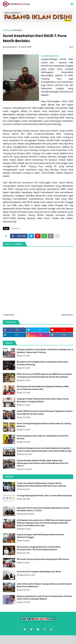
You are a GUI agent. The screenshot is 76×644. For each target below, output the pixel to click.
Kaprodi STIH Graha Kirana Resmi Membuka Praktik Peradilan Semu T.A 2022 (43, 509)
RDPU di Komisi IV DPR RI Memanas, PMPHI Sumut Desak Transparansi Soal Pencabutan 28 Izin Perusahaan (44, 376)
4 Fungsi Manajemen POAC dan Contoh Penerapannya (44, 496)
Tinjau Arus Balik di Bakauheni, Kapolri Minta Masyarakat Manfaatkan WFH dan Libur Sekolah (41, 485)
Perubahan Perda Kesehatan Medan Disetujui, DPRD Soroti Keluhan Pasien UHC (43, 388)
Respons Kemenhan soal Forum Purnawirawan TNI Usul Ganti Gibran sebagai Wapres (44, 598)
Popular (9, 477)
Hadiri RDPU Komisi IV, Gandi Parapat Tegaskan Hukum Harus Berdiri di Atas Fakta (45, 413)
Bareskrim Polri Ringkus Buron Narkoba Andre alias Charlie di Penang (42, 363)
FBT (55, 639)
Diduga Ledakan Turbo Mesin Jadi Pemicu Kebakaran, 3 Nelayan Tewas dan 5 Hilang (45, 351)
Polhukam (17, 30)
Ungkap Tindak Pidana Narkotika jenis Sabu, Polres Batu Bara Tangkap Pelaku (43, 400)
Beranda (7, 30)
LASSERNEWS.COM (50, 56)
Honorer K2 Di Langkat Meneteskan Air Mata (39, 572)
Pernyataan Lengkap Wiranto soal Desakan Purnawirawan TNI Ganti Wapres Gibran (39, 548)
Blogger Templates (40, 639)
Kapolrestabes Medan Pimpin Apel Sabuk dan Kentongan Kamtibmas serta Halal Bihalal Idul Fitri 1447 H (43, 463)
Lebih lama (67, 315)
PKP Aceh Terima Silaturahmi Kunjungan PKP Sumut (43, 559)
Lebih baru (9, 315)
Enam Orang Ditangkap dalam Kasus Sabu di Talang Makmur (44, 425)
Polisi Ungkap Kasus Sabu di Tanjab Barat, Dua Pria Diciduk (43, 437)
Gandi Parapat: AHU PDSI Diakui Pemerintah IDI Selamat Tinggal (40, 536)
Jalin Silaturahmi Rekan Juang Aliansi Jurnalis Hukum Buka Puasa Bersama (44, 585)
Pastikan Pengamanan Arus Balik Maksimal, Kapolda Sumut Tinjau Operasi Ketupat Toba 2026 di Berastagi (44, 449)
